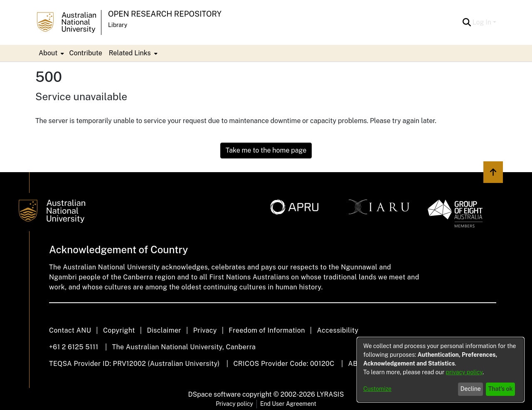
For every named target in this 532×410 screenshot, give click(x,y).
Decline (471, 389)
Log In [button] (483, 22)
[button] (467, 22)
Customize (377, 389)
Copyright (119, 330)
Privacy (205, 330)
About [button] (48, 53)
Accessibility (337, 330)
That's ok (501, 389)
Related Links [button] (130, 53)
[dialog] (441, 370)
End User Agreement (288, 404)
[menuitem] (50, 53)
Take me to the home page (266, 150)
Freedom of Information (267, 330)
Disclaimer (164, 330)
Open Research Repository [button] (165, 14)
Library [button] (118, 25)
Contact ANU (70, 330)
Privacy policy (234, 404)
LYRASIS (330, 394)
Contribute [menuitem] (85, 53)
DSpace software (215, 394)
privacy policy (464, 372)
